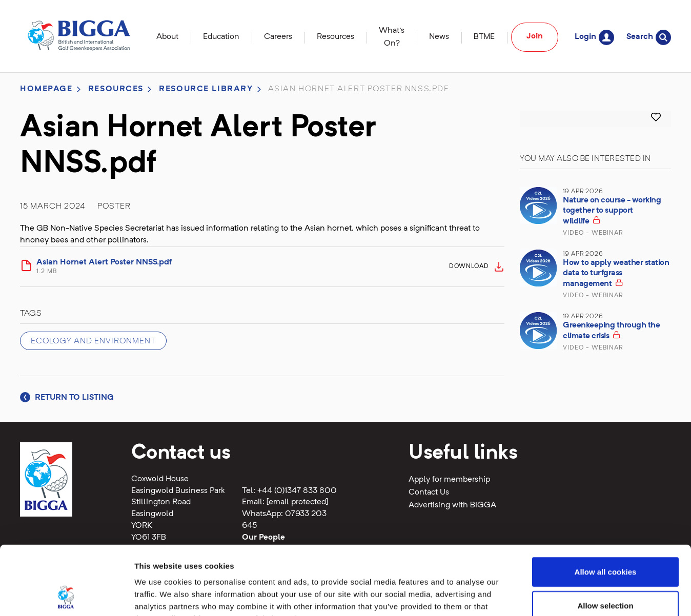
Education (221, 37)
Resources (336, 37)
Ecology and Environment (93, 341)
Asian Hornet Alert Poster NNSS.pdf (240, 267)
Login (594, 37)
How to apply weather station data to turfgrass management (616, 273)
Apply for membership (449, 480)
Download (469, 266)
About (167, 37)
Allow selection (605, 541)
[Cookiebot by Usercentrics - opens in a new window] (66, 596)
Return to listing (67, 398)
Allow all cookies (606, 507)
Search (649, 37)
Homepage (46, 89)
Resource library (206, 89)
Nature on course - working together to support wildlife (612, 211)
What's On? (392, 37)
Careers (278, 37)
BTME (484, 37)
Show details (538, 596)
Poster (114, 207)
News (439, 37)
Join (535, 36)
